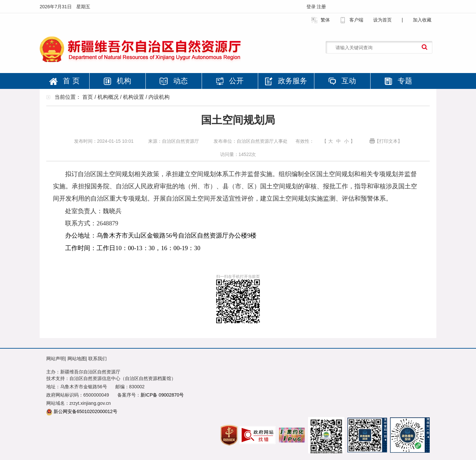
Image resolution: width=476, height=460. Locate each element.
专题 (398, 81)
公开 (230, 81)
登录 (312, 7)
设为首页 (382, 20)
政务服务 (286, 81)
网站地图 (77, 359)
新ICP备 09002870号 (162, 395)
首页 (88, 97)
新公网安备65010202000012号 (85, 411)
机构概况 (108, 97)
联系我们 (98, 359)
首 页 (64, 81)
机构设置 (134, 97)
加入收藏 (422, 20)
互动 (342, 81)
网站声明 (56, 359)
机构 (117, 81)
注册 (321, 7)
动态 (174, 81)
